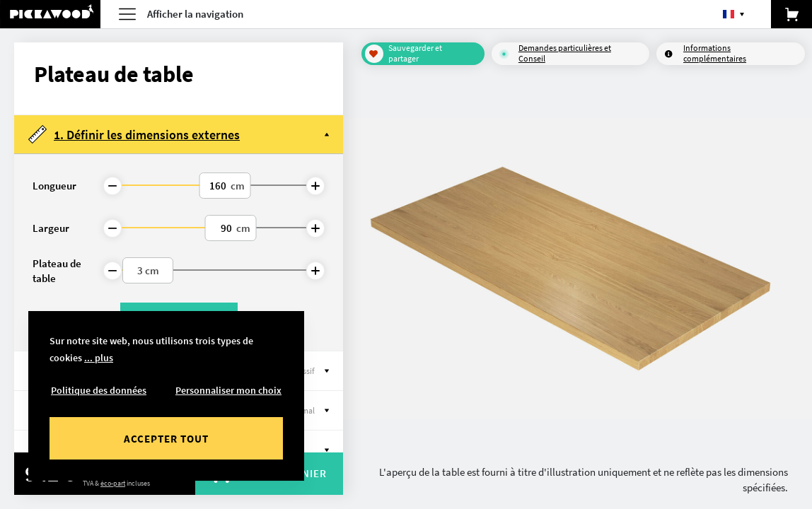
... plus (99, 358)
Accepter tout (166, 439)
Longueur (54, 186)
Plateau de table (57, 271)
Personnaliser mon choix (228, 390)
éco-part (113, 483)
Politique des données (99, 390)
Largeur (51, 228)
